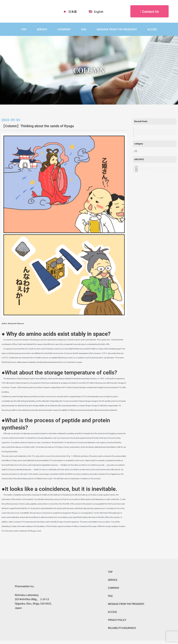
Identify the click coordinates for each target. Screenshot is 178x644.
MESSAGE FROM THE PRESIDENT (126, 604)
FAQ (84, 29)
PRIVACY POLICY (117, 620)
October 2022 (141, 211)
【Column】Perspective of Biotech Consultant (151, 145)
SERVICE (42, 29)
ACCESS (152, 29)
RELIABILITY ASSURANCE (122, 628)
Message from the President (117, 29)
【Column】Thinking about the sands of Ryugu (154, 166)
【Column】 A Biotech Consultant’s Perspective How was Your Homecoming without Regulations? (154, 156)
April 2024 (140, 206)
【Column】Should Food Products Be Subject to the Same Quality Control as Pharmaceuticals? (153, 134)
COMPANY (64, 29)
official (138, 187)
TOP (24, 29)
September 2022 (143, 216)
